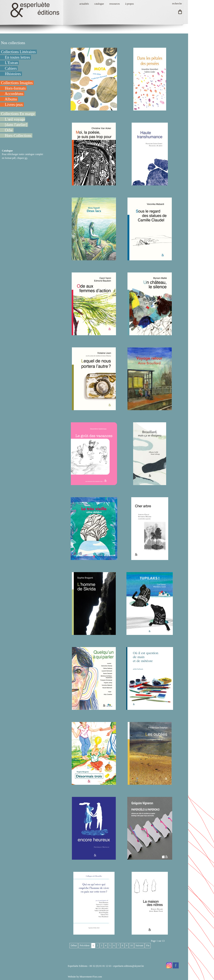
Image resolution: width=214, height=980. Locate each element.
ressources (115, 4)
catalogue (99, 4)
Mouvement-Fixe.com (91, 977)
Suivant (139, 945)
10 (131, 945)
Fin (148, 945)
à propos (129, 4)
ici (26, 158)
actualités (84, 4)
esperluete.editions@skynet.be (129, 966)
